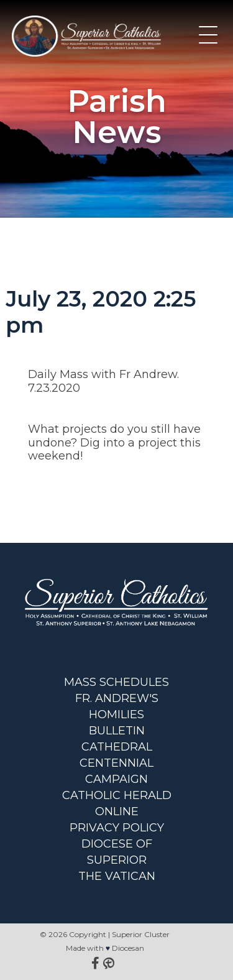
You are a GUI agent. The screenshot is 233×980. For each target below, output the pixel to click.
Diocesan (128, 948)
